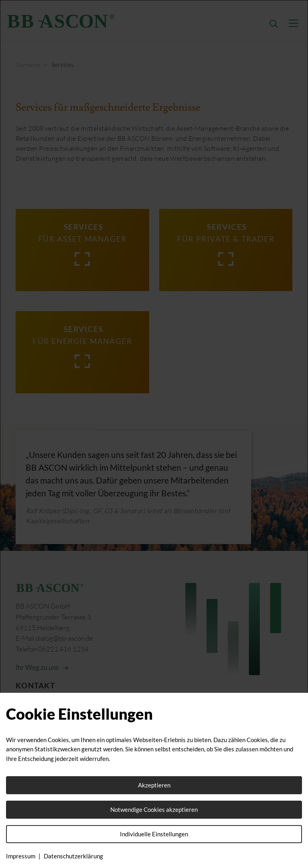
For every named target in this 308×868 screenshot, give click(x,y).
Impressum (21, 856)
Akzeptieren (154, 785)
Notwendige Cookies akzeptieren (154, 809)
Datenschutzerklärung (73, 856)
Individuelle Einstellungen (154, 834)
